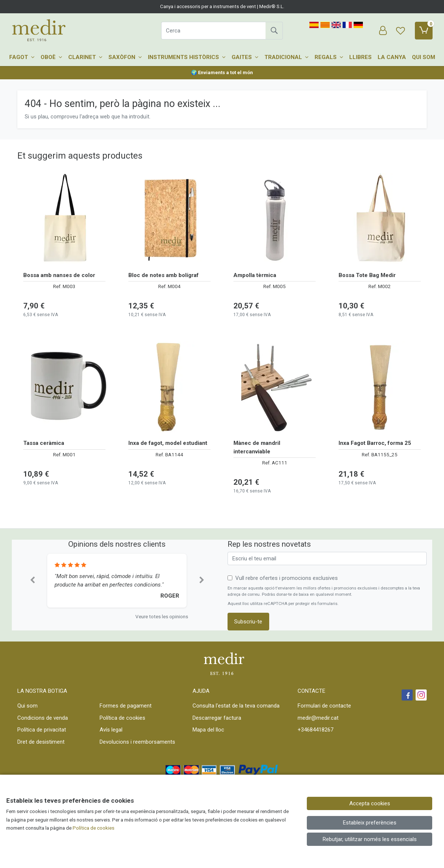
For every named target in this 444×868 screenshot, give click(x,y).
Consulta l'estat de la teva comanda (236, 706)
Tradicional (287, 57)
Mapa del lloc (208, 730)
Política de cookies (122, 718)
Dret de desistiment (41, 742)
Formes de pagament (126, 706)
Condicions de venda (43, 718)
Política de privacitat (42, 730)
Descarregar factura (217, 718)
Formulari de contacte (324, 706)
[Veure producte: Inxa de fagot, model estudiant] (169, 387)
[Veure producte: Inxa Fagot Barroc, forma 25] (380, 387)
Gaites (245, 57)
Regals (329, 57)
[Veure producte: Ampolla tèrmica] (275, 219)
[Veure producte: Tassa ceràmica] (64, 387)
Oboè (51, 57)
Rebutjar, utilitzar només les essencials (370, 839)
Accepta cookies (370, 803)
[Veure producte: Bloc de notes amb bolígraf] (169, 219)
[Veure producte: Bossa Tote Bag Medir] (380, 219)
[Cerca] (213, 31)
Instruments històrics (187, 57)
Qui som (424, 57)
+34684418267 (315, 730)
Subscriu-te (248, 622)
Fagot (22, 57)
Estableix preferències (370, 823)
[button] (32, 581)
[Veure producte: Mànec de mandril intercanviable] (275, 387)
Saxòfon (125, 57)
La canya (392, 57)
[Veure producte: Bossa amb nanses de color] (64, 219)
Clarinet (85, 57)
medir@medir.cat (318, 718)
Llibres (360, 57)
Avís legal (111, 730)
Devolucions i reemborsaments (137, 742)
